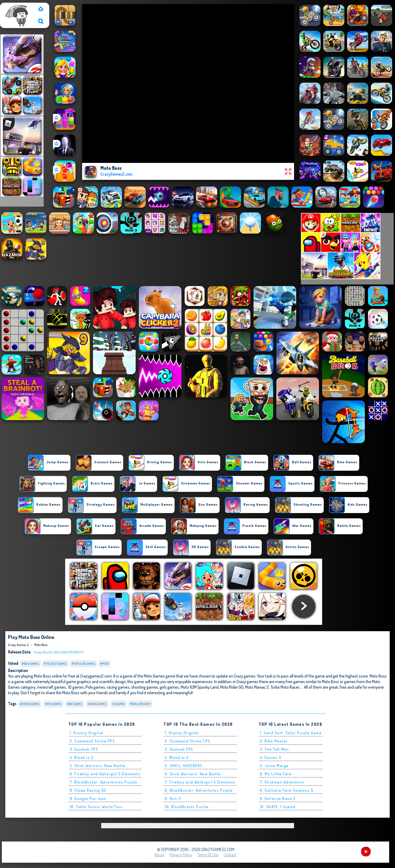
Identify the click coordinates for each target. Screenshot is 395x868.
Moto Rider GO (232, 687)
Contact (230, 855)
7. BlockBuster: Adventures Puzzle (104, 782)
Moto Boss (41, 645)
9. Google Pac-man (88, 798)
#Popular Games (83, 664)
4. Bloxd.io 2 (82, 757)
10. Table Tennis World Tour (96, 807)
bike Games (75, 704)
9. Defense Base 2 (278, 798)
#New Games (30, 664)
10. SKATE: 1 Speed (278, 807)
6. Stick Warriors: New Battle (193, 774)
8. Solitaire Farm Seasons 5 (287, 790)
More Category (140, 704)
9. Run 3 (173, 798)
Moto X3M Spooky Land (200, 687)
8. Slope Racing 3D (88, 790)
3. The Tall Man (274, 749)
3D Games (119, 704)
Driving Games (30, 704)
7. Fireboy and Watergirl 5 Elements (200, 782)
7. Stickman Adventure (282, 782)
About (159, 855)
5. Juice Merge (274, 766)
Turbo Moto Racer (285, 687)
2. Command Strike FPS (92, 741)
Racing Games (97, 704)
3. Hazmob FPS (84, 749)
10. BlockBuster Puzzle (187, 807)
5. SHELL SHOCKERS (184, 766)
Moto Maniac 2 (257, 687)
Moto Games (53, 704)
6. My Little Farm (276, 774)
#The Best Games (55, 664)
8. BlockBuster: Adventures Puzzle (199, 790)
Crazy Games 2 (15, 6)
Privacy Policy (181, 855)
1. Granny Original (87, 733)
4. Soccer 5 (271, 757)
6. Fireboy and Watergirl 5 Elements (105, 774)
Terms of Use (208, 855)
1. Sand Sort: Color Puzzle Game (291, 733)
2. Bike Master (274, 741)
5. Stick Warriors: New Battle (98, 766)
